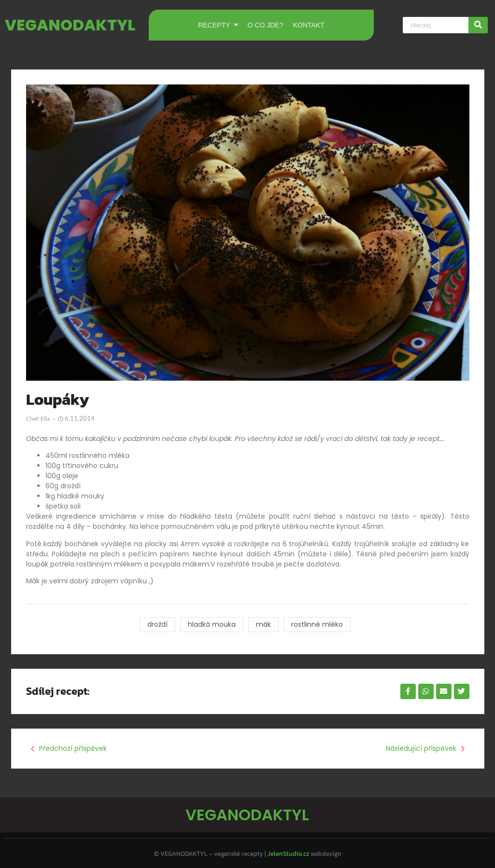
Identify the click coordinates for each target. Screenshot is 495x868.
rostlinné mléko (318, 624)
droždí (156, 624)
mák (263, 624)
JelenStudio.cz (288, 851)
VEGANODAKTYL (70, 25)
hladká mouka (211, 624)
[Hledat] (436, 25)
